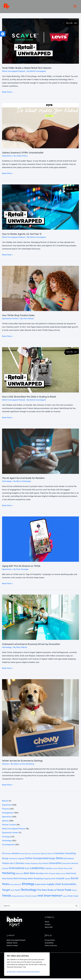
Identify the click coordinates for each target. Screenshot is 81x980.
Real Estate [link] (71, 875)
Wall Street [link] (44, 897)
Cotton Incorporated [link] (37, 860)
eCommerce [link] (68, 860)
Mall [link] (71, 870)
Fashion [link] (6, 865)
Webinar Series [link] (12, 944)
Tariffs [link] (18, 892)
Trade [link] (68, 891)
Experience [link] (7, 157)
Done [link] (59, 860)
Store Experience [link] (16, 886)
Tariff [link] (12, 892)
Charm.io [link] (51, 855)
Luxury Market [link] (58, 870)
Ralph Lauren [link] (61, 875)
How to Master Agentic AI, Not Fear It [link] (24, 235)
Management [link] (8, 814)
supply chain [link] (54, 886)
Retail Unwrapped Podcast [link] (14, 73)
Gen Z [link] (13, 865)
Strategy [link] (6, 838)
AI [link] (3, 855)
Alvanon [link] (8, 855)
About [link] (47, 923)
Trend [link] (74, 892)
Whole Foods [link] (73, 897)
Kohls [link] (27, 870)
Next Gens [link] (30, 875)
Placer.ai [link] (52, 875)
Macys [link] (66, 870)
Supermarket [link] (41, 886)
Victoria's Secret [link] (31, 897)
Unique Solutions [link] (18, 898)
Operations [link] (7, 571)
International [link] (17, 870)
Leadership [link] (37, 869)
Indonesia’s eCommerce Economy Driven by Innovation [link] (34, 646)
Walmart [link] (57, 897)
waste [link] (65, 898)
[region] (27, 964)
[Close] (48, 953)
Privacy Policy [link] (50, 942)
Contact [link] (48, 926)
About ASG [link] (49, 929)
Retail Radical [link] (7, 880)
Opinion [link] (5, 822)
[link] (3, 34)
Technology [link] (7, 483)
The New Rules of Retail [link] (51, 891)
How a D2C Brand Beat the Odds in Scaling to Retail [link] (32, 398)
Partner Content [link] (9, 826)
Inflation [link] (45, 865)
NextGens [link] (40, 875)
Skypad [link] (68, 880)
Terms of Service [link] (51, 947)
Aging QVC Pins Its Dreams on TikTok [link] (24, 567)
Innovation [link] (55, 865)
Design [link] (52, 860)
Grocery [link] (20, 865)
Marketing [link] (9, 875)
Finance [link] (5, 765)
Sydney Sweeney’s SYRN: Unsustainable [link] (25, 154)
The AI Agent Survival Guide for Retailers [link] (26, 479)
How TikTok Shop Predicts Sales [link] (20, 317)
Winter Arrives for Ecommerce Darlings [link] (25, 762)
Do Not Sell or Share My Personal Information (23, 972)
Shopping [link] (38, 880)
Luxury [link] (48, 870)
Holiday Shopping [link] (31, 865)
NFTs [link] (47, 875)
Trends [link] (7, 897)
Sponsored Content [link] (10, 320)
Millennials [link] (19, 875)
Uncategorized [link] (8, 846)
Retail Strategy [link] (20, 880)
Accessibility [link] (49, 944)
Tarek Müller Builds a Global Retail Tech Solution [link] (30, 69)
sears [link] (30, 880)
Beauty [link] (5, 802)
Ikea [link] (40, 865)
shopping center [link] (49, 880)
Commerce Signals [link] (17, 860)
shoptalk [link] (60, 880)
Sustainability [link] (69, 886)
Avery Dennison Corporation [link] (30, 855)
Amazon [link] (16, 855)
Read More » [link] (7, 93)
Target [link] (6, 891)
